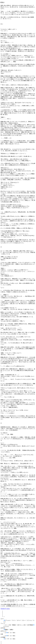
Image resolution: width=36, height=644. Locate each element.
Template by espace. (5, 609)
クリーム (29, 620)
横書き (7, 630)
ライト (14, 620)
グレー (24, 620)
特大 (14, 633)
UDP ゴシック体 (21, 625)
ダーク (19, 620)
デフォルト (8, 620)
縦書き (12, 630)
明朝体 (14, 625)
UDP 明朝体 (30, 625)
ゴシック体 (8, 625)
